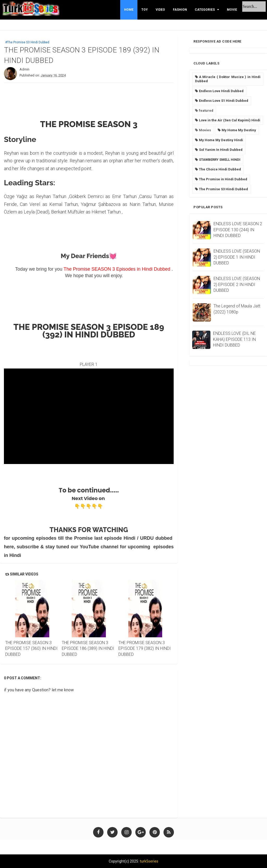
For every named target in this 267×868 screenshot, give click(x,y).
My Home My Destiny (239, 130)
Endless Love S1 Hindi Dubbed (224, 101)
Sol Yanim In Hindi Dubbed (221, 150)
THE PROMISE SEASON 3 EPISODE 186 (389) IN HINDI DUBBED (88, 649)
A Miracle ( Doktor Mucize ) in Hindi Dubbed (228, 79)
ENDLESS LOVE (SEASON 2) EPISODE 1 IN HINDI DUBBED (237, 257)
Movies (205, 130)
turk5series (149, 861)
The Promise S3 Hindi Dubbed (223, 189)
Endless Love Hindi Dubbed (221, 91)
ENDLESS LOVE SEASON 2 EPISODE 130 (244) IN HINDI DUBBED (238, 230)
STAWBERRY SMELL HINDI (220, 160)
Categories (205, 10)
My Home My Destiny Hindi (221, 140)
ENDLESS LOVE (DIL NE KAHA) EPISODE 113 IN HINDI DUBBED (234, 339)
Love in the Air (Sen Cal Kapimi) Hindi (230, 120)
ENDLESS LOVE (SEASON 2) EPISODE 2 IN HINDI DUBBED (237, 284)
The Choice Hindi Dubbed (220, 169)
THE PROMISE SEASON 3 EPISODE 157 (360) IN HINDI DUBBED (31, 649)
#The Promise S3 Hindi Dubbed (27, 42)
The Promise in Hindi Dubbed (223, 179)
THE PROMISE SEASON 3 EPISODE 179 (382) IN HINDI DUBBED (145, 649)
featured (206, 111)
